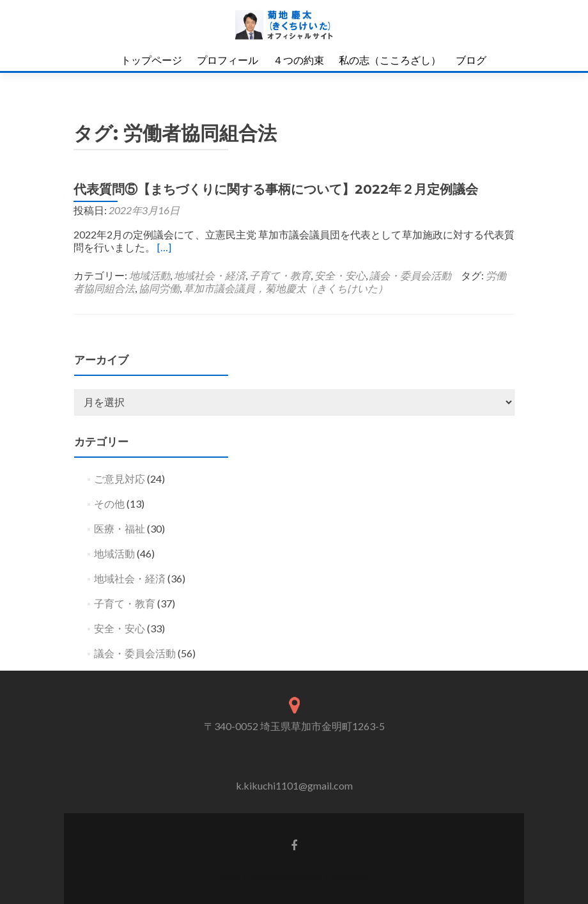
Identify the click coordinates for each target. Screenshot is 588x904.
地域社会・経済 (210, 275)
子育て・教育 (280, 275)
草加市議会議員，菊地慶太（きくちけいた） (286, 288)
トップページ (151, 60)
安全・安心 (340, 275)
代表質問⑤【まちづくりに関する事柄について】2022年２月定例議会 (276, 189)
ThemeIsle (346, 876)
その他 (109, 503)
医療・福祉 (120, 528)
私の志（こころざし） (390, 60)
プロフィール (228, 60)
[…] (164, 247)
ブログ (471, 60)
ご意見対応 (120, 479)
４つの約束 (298, 60)
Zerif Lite (240, 876)
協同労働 (159, 288)
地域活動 (150, 275)
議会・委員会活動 (410, 275)
